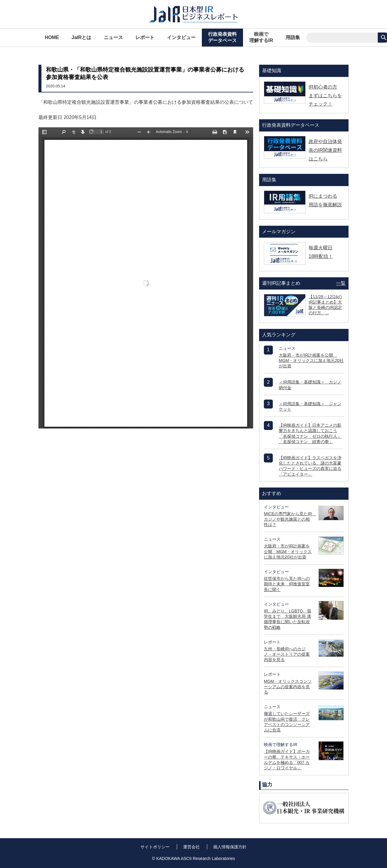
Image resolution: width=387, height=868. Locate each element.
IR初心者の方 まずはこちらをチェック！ (325, 96)
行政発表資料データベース (222, 37)
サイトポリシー (155, 847)
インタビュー (181, 37)
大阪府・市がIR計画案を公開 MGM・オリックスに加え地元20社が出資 (311, 360)
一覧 (341, 283)
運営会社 (191, 847)
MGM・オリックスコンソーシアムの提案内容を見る (288, 687)
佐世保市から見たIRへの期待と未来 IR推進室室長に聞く (287, 584)
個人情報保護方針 (230, 847)
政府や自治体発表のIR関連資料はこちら (325, 150)
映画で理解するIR (261, 37)
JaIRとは (81, 37)
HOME (52, 37)
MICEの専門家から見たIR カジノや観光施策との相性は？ (290, 519)
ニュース (113, 37)
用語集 (293, 37)
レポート (145, 37)
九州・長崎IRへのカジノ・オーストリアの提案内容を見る (287, 654)
